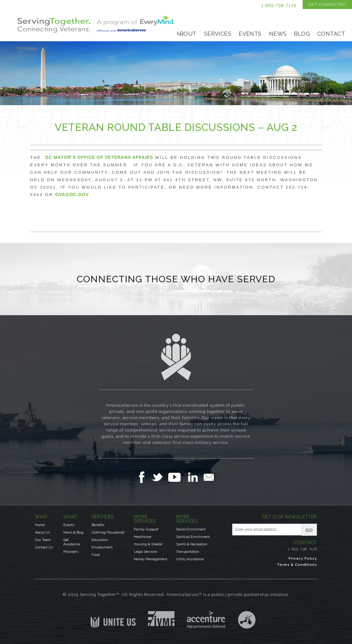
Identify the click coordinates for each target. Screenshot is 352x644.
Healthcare (142, 537)
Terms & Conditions (297, 565)
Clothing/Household (108, 532)
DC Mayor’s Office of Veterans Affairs (99, 157)
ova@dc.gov (72, 195)
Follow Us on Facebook (143, 477)
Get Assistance (72, 542)
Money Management (151, 559)
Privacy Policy (303, 559)
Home (40, 525)
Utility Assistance (190, 559)
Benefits (98, 525)
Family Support (146, 529)
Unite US (113, 619)
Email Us (209, 477)
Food (96, 555)
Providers (71, 552)
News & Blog (73, 532)
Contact (331, 34)
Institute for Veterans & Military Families (161, 619)
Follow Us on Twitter (160, 477)
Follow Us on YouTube (178, 477)
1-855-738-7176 (279, 6)
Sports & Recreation (192, 544)
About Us (43, 532)
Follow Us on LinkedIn (195, 477)
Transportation (188, 552)
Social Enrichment (191, 529)
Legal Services (145, 552)
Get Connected (327, 4)
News (278, 34)
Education (100, 540)
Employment (102, 547)
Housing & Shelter (148, 544)
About (186, 34)
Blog (302, 34)
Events (250, 34)
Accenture (206, 620)
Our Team (43, 540)
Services (218, 34)
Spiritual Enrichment (193, 537)
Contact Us (44, 547)
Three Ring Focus (247, 620)
